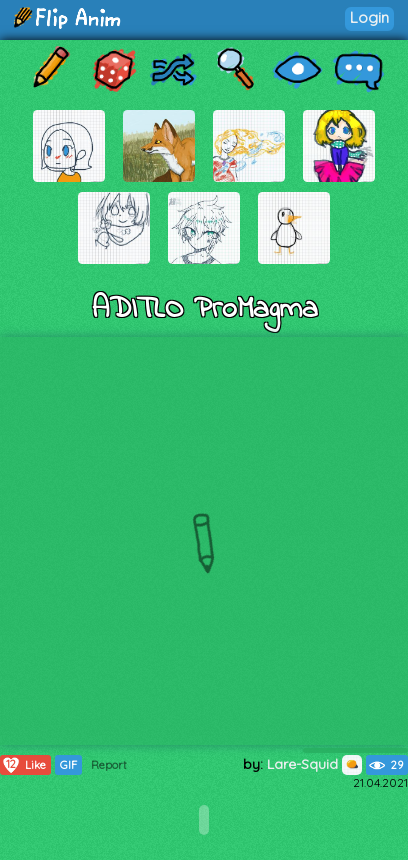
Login (369, 17)
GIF (68, 765)
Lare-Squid (314, 764)
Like (23, 765)
